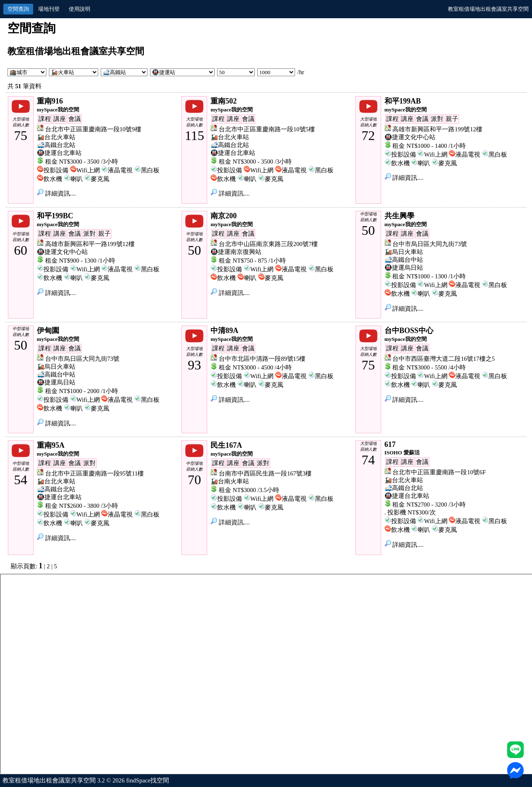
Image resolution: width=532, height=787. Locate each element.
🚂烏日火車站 (404, 252)
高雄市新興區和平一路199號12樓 (437, 129)
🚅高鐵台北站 (56, 145)
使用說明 (80, 9)
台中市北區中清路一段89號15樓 (262, 359)
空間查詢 (18, 9)
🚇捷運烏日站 (404, 268)
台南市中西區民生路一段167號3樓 (265, 473)
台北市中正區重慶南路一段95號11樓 (95, 473)
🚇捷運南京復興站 (236, 252)
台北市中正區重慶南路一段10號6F (439, 472)
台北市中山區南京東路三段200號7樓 (268, 244)
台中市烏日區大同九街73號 (430, 244)
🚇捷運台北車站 (59, 153)
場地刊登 (49, 9)
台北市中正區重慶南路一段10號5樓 (267, 129)
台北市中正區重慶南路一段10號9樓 (93, 129)
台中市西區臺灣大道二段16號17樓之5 (444, 359)
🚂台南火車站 (230, 481)
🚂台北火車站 (56, 137)
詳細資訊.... (56, 193)
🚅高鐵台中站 (404, 260)
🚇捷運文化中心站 (410, 137)
